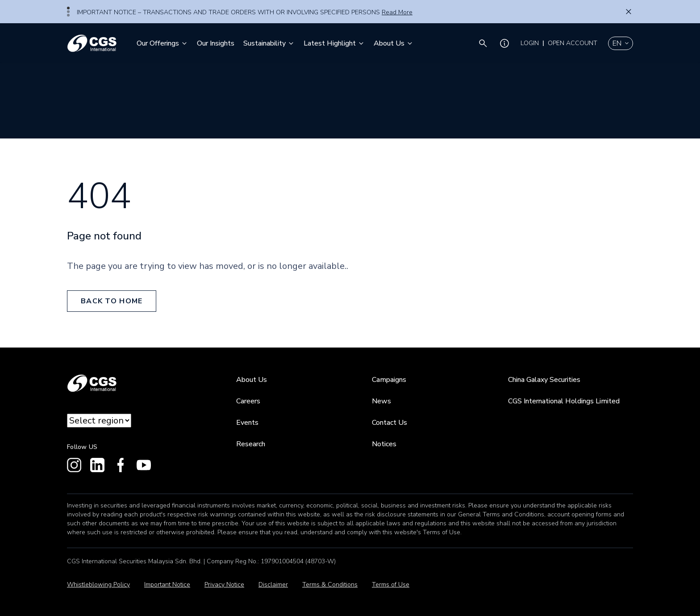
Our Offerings (162, 43)
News (381, 401)
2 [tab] (68, 12)
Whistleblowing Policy (98, 585)
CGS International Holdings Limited (564, 401)
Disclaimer (273, 585)
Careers (248, 401)
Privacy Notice (224, 585)
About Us (394, 43)
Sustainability (269, 43)
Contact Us (390, 423)
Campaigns (389, 380)
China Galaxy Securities (544, 380)
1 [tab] (68, 8)
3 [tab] (68, 15)
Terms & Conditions (330, 585)
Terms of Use (391, 585)
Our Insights (216, 43)
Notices (384, 444)
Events (247, 423)
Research (251, 444)
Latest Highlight (334, 43)
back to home (112, 301)
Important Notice (167, 585)
